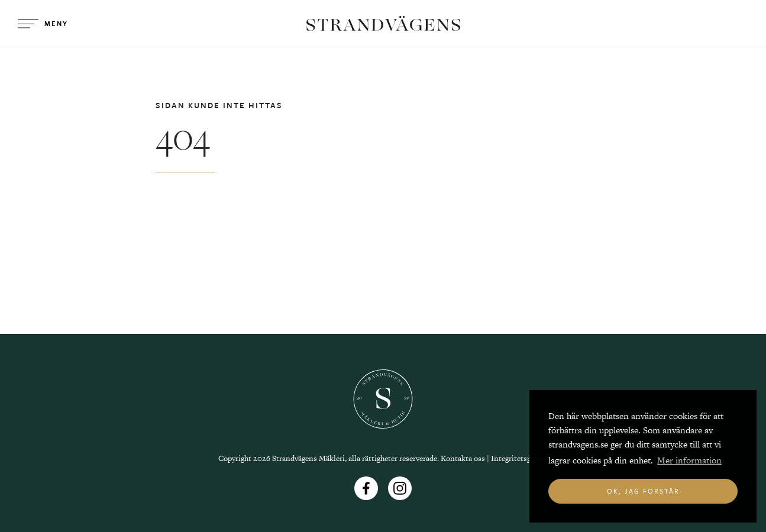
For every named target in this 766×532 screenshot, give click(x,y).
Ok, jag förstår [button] (643, 491)
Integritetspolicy (519, 458)
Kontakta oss (463, 458)
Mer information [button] (689, 460)
